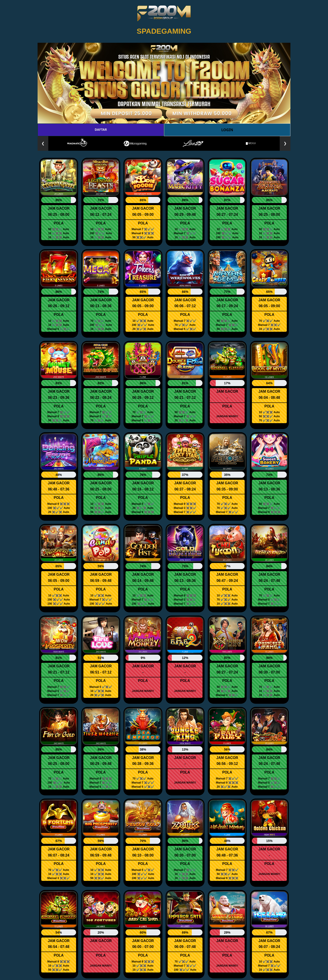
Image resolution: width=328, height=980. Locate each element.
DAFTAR (101, 129)
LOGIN (227, 130)
